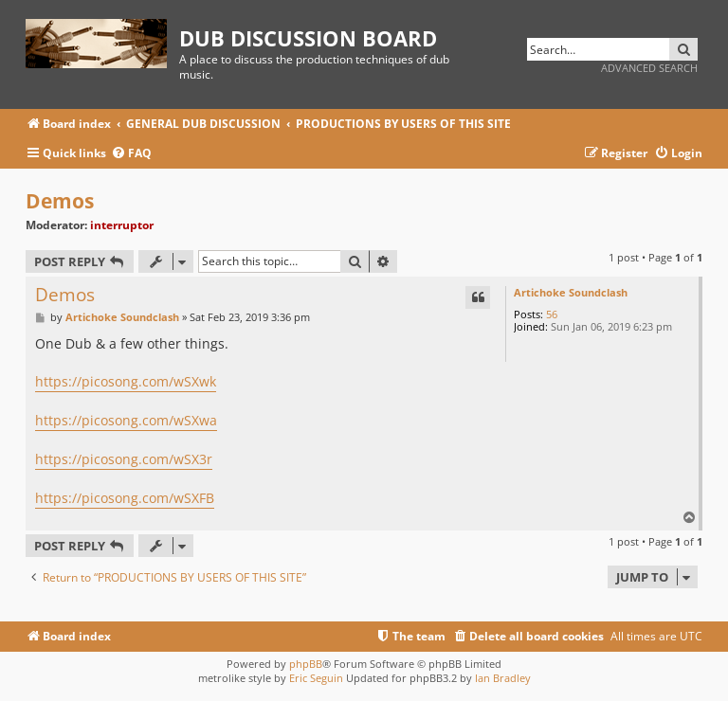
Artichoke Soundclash (571, 292)
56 (552, 314)
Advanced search (649, 68)
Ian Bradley (503, 678)
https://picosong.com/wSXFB (125, 498)
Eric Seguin (316, 678)
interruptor (122, 225)
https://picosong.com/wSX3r (124, 459)
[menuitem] (131, 154)
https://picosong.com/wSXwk (126, 381)
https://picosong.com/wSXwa (126, 420)
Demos (60, 201)
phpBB (306, 664)
